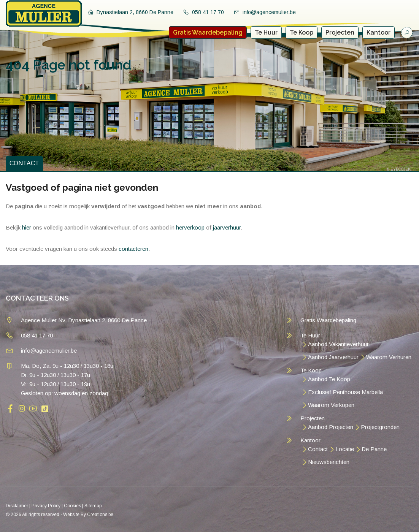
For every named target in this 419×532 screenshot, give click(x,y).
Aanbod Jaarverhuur (333, 357)
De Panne (374, 449)
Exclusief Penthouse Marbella (345, 392)
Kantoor (379, 32)
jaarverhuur (227, 227)
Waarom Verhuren (389, 357)
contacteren (133, 249)
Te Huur (266, 32)
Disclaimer (17, 505)
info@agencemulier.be (269, 12)
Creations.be (100, 513)
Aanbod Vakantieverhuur (338, 344)
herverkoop (190, 227)
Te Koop (302, 32)
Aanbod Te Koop (329, 379)
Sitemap (93, 505)
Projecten (340, 32)
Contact (318, 449)
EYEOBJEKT (402, 169)
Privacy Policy (46, 505)
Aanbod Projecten (331, 427)
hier (27, 227)
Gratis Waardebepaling (208, 32)
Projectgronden (380, 427)
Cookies (72, 505)
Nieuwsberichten (329, 462)
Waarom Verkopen (331, 405)
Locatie (345, 449)
